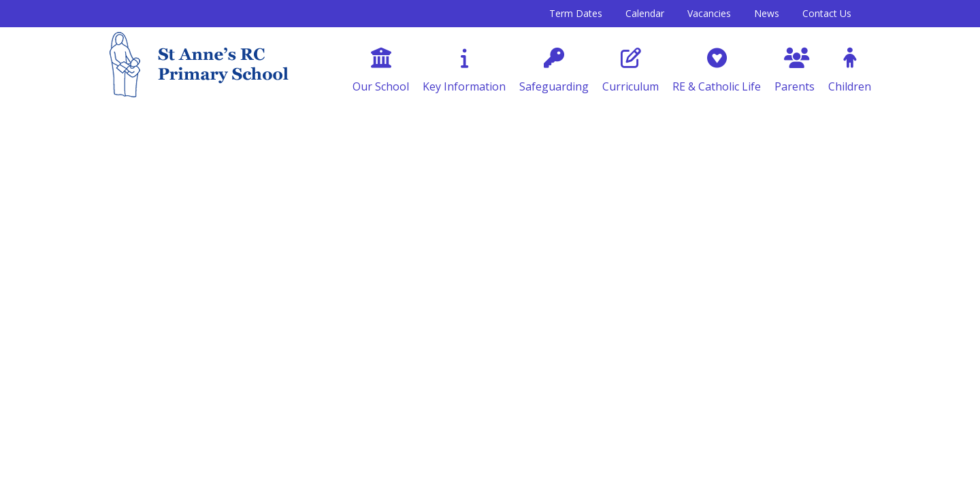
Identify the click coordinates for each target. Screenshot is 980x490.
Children (850, 71)
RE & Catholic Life (717, 71)
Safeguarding (554, 71)
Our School (381, 71)
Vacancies (709, 13)
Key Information (464, 71)
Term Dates (576, 13)
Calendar (645, 13)
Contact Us (827, 13)
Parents (795, 71)
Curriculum (631, 71)
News (767, 13)
